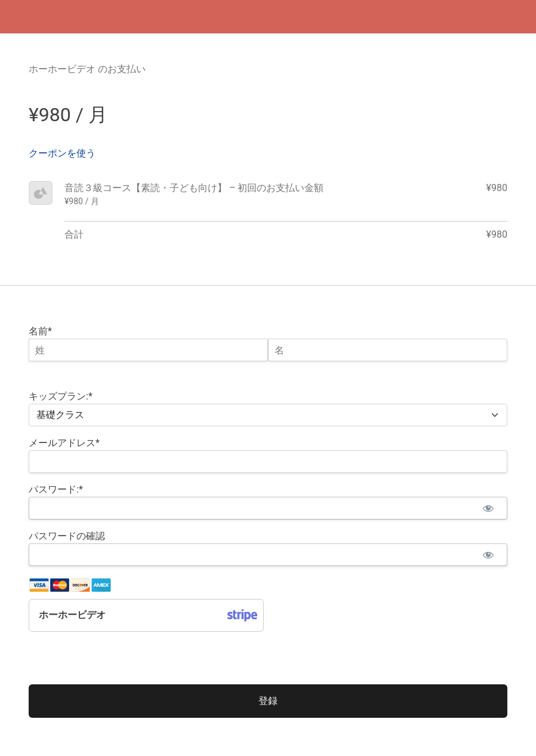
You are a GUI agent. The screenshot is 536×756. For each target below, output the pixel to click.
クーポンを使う (62, 153)
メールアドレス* (64, 443)
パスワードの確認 (67, 536)
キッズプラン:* (61, 396)
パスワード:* (56, 489)
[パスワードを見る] (488, 508)
